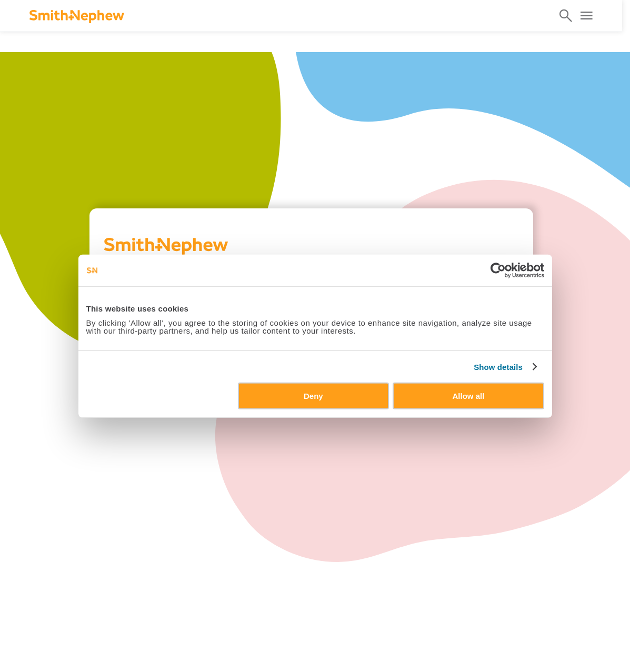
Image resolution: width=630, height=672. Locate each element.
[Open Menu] (586, 16)
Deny (313, 396)
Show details (498, 367)
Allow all (469, 396)
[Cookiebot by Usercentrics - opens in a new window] (498, 270)
